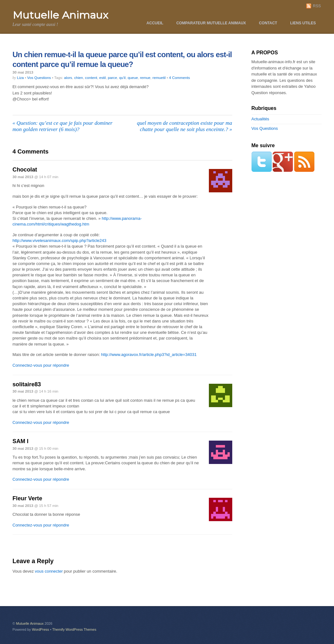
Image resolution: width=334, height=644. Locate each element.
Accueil (155, 23)
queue (133, 78)
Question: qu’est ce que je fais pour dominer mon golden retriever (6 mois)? (63, 126)
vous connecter (49, 571)
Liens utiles (303, 23)
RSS (317, 6)
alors (68, 78)
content (91, 78)
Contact (268, 23)
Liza (20, 78)
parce (112, 78)
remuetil (159, 78)
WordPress (40, 629)
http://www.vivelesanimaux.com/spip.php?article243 (60, 241)
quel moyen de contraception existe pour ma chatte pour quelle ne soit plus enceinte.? (184, 126)
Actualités (260, 119)
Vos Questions (39, 78)
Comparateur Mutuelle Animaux (211, 23)
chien (79, 78)
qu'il (122, 78)
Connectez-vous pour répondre (41, 365)
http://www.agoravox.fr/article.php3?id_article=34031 (149, 355)
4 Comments (179, 78)
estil (103, 78)
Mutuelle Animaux (30, 623)
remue (145, 78)
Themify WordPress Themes (74, 629)
